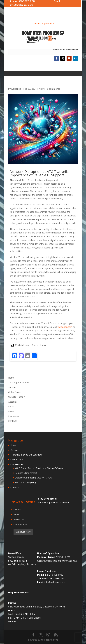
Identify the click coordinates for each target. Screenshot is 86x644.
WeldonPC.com (50, 640)
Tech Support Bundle (19, 383)
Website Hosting (16, 397)
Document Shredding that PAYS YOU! (34, 478)
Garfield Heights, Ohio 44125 (23, 564)
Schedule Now (23, 532)
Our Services (17, 464)
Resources (14, 416)
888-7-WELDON (56, 578)
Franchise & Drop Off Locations (26, 455)
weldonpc (16, 89)
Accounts (13, 402)
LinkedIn (65, 502)
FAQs (11, 407)
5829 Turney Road (17, 561)
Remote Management (26, 473)
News (42, 89)
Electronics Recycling (25, 482)
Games (17, 509)
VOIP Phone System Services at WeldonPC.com (39, 468)
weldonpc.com (65, 327)
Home (11, 378)
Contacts (13, 421)
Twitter (55, 502)
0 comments (53, 89)
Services (12, 387)
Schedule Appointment (43, 23)
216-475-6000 (56, 575)
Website (12, 621)
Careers (14, 450)
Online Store (14, 392)
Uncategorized (21, 524)
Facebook (44, 502)
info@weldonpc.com (22, 5)
